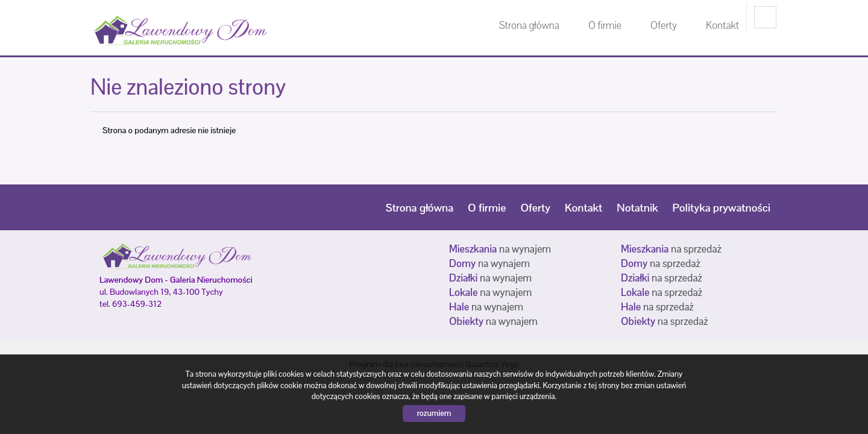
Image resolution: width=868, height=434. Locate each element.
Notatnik (637, 208)
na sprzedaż (671, 249)
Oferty (664, 25)
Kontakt (722, 25)
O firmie (605, 25)
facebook (765, 17)
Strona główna (529, 25)
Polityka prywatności (722, 208)
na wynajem (500, 249)
